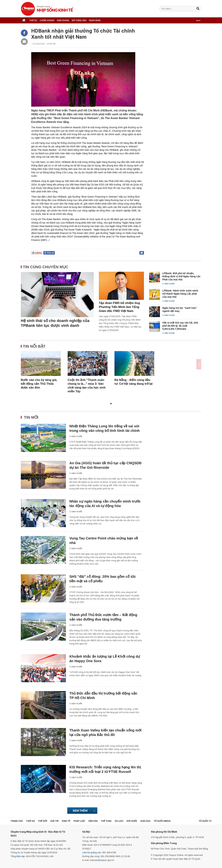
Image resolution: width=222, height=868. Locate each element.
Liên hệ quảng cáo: (92, 852)
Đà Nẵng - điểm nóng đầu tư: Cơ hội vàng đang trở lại (134, 382)
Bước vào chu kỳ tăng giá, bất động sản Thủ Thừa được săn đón (39, 384)
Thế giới (43, 821)
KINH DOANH (63, 20)
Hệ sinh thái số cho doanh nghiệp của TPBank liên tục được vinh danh (55, 323)
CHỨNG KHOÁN (47, 20)
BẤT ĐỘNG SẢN (79, 20)
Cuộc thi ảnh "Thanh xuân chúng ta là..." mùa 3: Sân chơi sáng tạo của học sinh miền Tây (87, 386)
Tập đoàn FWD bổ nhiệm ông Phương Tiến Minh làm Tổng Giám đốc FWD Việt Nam (119, 307)
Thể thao (106, 821)
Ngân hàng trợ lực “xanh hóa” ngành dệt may (180, 309)
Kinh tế (66, 821)
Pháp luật (79, 821)
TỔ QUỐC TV (205, 821)
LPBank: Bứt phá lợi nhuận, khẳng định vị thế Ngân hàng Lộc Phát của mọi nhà (181, 276)
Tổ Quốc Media (162, 821)
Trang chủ (17, 821)
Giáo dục (145, 821)
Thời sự (30, 821)
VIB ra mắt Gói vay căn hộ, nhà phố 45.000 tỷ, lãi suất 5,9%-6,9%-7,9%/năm (180, 326)
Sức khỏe (132, 821)
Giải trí (54, 821)
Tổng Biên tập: (18, 856)
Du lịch (119, 821)
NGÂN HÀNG (95, 20)
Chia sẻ (50, 253)
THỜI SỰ (33, 20)
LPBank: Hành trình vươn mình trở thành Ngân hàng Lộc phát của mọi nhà (180, 294)
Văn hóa (93, 821)
